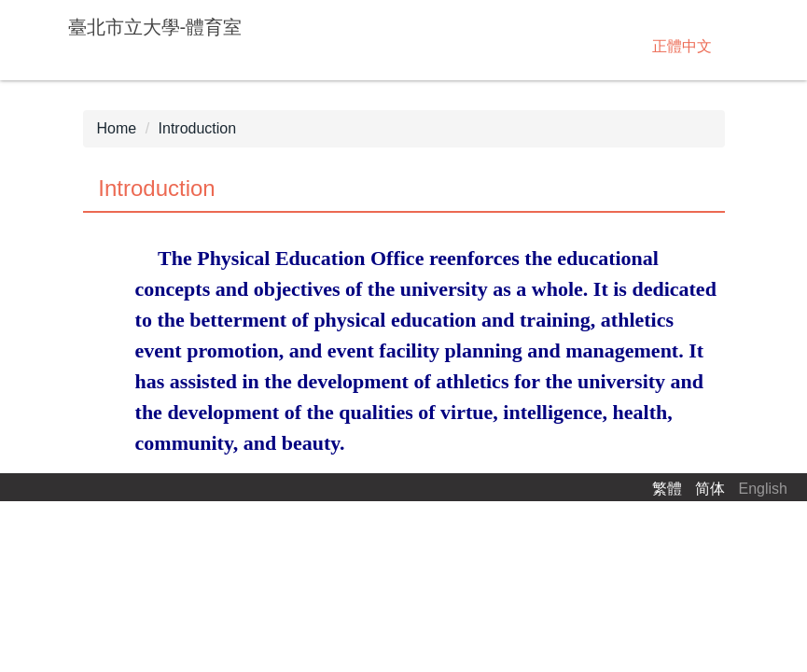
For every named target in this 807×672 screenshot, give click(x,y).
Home (117, 128)
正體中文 (682, 46)
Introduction (198, 128)
